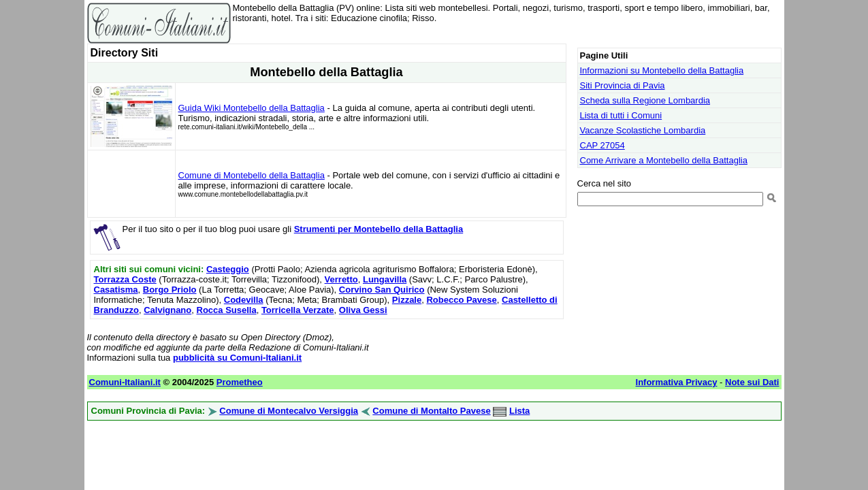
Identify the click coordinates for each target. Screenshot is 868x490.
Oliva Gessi (363, 310)
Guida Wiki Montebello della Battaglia (252, 108)
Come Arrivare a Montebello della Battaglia (664, 160)
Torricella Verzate (298, 310)
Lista (519, 411)
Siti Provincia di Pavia (623, 85)
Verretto (341, 279)
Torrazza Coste (125, 279)
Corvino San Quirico (382, 290)
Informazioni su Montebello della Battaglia (662, 70)
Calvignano (167, 310)
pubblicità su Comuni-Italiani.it (237, 358)
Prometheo (240, 382)
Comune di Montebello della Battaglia (252, 175)
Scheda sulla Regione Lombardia (645, 100)
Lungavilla (385, 279)
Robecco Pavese (461, 300)
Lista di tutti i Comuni (621, 115)
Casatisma (116, 290)
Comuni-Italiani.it (125, 382)
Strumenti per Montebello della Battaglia (379, 229)
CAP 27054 (602, 145)
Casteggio (228, 269)
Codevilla (244, 300)
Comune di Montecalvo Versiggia (289, 411)
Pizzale (407, 300)
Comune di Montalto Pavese (431, 411)
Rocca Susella (227, 310)
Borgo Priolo (170, 290)
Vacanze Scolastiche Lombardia (643, 130)
